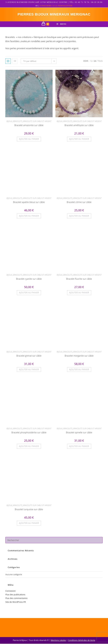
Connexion (10, 591)
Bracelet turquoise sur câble (29, 510)
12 (91, 61)
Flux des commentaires (16, 598)
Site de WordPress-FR (16, 602)
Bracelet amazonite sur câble (29, 126)
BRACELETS (18, 122)
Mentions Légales (58, 641)
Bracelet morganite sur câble (79, 356)
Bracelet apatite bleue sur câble (29, 202)
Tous (100, 61)
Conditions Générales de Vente (82, 641)
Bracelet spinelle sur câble (79, 433)
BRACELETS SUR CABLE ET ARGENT (37, 122)
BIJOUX (9, 122)
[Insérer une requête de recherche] (54, 540)
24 (95, 61)
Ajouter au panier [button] (29, 139)
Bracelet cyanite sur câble (29, 279)
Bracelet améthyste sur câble (79, 126)
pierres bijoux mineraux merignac (54, 14)
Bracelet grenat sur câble (29, 356)
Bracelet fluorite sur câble (79, 279)
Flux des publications (15, 595)
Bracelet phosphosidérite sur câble (29, 433)
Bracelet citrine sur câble (79, 202)
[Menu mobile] (61, 24)
